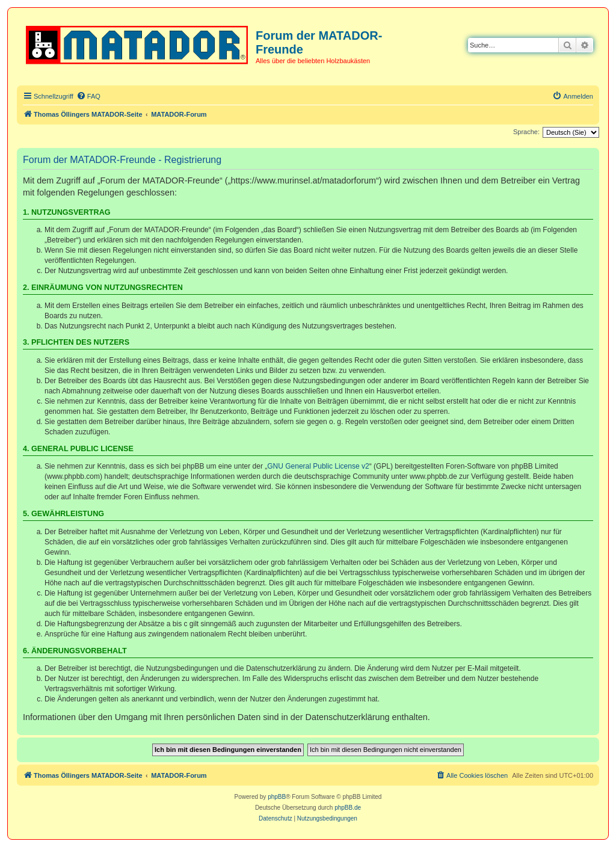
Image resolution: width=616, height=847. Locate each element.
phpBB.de (348, 808)
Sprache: (526, 132)
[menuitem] (88, 96)
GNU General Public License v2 (318, 466)
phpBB (277, 797)
